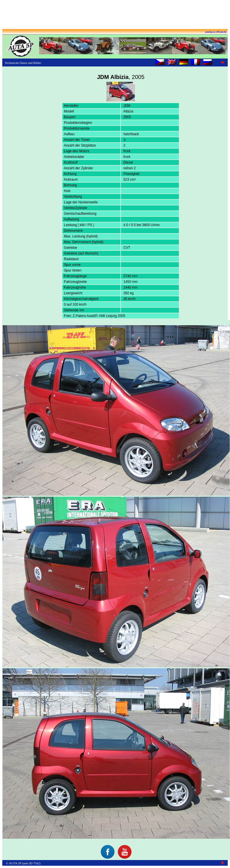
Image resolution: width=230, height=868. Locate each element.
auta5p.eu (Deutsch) (216, 32)
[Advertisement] (115, 15)
